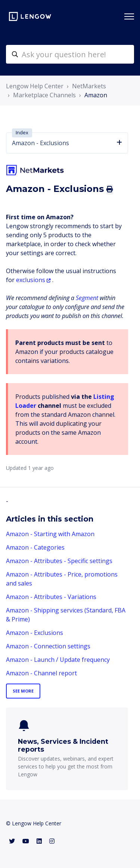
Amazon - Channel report (41, 673)
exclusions (31, 280)
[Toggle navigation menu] (129, 16)
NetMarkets (89, 86)
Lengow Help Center (35, 86)
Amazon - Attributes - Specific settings (59, 561)
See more (23, 691)
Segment (87, 298)
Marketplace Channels (44, 95)
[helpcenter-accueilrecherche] (70, 54)
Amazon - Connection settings (48, 646)
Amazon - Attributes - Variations (51, 597)
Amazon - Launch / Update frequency (58, 660)
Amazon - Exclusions (35, 633)
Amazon (96, 95)
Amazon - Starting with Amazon (50, 534)
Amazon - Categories (35, 547)
